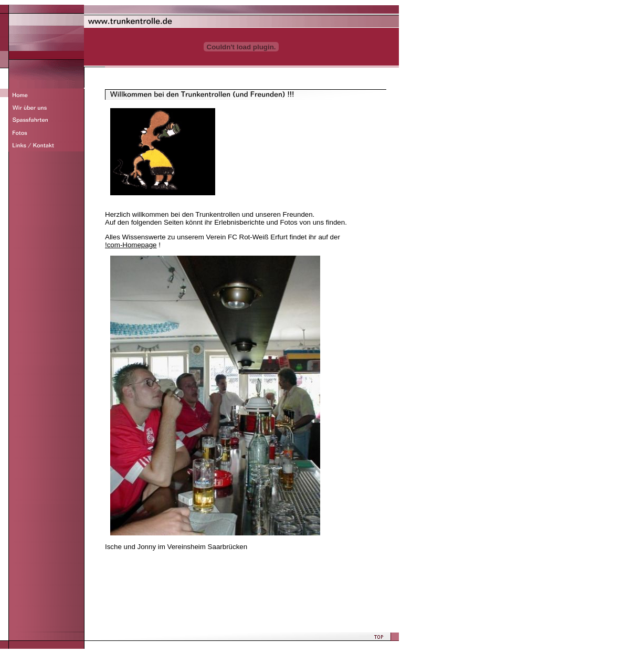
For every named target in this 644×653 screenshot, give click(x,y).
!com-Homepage (131, 245)
